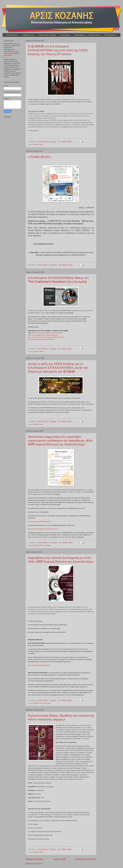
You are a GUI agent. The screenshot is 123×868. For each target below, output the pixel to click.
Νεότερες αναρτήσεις (35, 859)
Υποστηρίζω (79, 35)
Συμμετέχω (65, 35)
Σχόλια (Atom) (38, 864)
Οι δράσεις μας (28, 35)
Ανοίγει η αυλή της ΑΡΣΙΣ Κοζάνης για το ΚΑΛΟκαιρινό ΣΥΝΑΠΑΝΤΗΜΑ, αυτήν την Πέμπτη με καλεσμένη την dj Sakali (58, 368)
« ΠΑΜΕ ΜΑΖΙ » (40, 157)
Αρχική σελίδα (60, 859)
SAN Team (47, 546)
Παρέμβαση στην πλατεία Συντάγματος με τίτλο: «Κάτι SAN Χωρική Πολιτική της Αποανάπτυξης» (61, 560)
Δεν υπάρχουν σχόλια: (65, 142)
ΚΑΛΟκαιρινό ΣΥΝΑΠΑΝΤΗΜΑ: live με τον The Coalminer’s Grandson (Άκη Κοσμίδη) (58, 280)
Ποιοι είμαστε (12, 35)
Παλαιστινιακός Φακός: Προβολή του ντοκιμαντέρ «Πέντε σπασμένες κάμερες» (61, 717)
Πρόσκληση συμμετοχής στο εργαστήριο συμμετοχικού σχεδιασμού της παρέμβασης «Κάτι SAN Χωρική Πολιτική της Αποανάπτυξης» (60, 440)
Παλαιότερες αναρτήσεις (86, 859)
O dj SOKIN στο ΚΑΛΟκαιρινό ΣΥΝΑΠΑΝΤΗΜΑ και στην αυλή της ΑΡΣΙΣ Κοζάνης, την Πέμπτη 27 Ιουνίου (58, 50)
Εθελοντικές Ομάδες (48, 35)
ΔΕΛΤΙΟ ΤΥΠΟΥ (38, 144)
